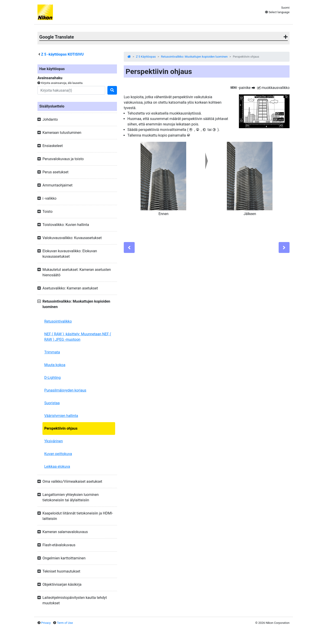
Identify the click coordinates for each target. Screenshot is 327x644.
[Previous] (129, 247)
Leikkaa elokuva (57, 466)
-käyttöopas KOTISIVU (62, 54)
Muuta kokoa (55, 365)
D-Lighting (52, 378)
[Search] (71, 90)
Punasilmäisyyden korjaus (65, 390)
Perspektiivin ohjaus (61, 428)
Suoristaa (52, 403)
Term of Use (65, 623)
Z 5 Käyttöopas (146, 57)
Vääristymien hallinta (61, 416)
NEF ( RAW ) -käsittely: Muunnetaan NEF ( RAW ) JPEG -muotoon (78, 337)
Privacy (46, 623)
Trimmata (52, 352)
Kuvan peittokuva (58, 454)
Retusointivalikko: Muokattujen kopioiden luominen (194, 57)
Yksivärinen (54, 441)
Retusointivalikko (58, 321)
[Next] (284, 247)
